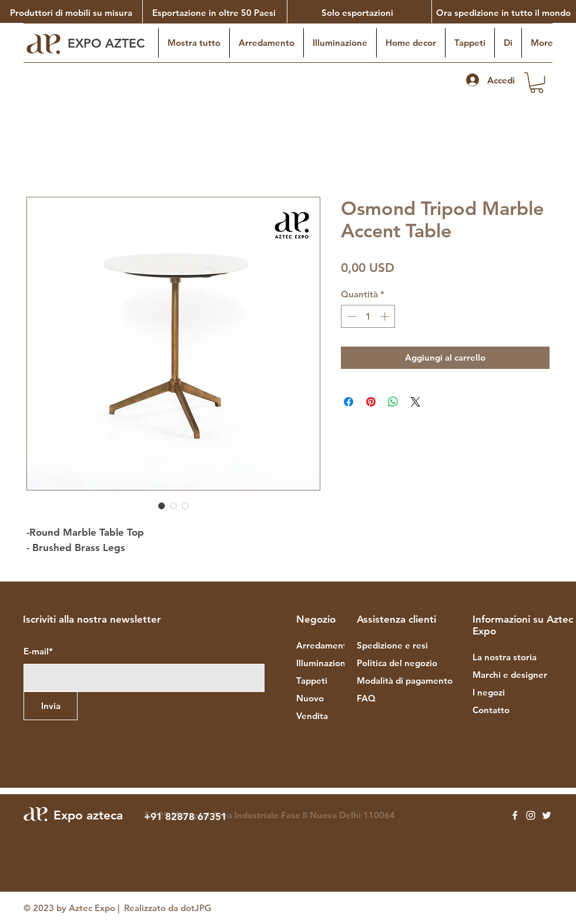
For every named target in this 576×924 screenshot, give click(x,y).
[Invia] (51, 705)
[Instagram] (531, 815)
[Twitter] (547, 815)
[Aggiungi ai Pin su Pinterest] (371, 402)
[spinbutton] (368, 316)
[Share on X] (416, 402)
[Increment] (386, 316)
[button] (537, 83)
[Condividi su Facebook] (349, 402)
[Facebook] (515, 815)
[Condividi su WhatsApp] (393, 402)
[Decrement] (351, 316)
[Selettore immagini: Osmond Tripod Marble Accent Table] (162, 506)
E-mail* (38, 651)
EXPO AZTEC (108, 43)
